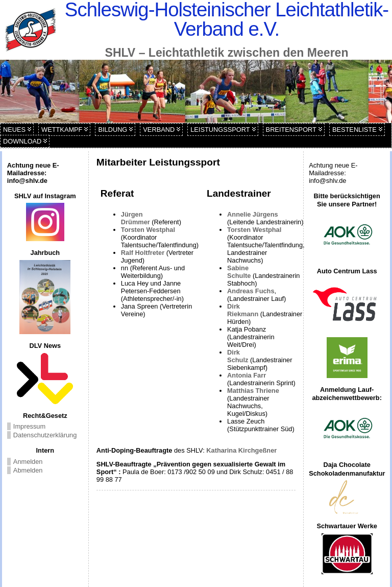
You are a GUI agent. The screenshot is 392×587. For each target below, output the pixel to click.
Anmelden (28, 462)
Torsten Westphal (148, 230)
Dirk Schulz (238, 356)
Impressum (29, 426)
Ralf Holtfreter (144, 253)
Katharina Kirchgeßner (241, 450)
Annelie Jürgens (253, 214)
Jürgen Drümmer (136, 218)
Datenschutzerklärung (45, 435)
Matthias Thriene (253, 391)
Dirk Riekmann (243, 310)
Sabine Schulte (239, 272)
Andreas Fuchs (251, 291)
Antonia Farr (247, 375)
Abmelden (28, 470)
